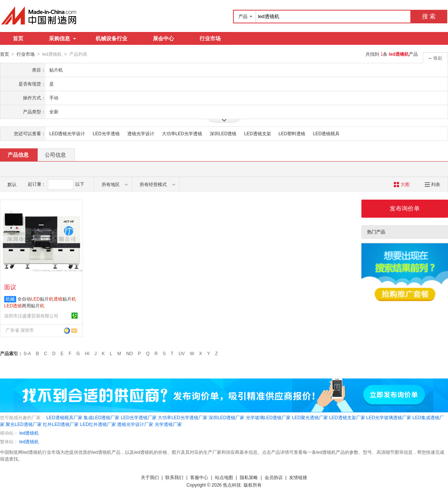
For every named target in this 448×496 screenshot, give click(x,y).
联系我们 (174, 477)
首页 (18, 38)
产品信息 (18, 154)
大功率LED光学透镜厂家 (182, 417)
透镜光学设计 (141, 133)
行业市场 (210, 38)
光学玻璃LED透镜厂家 (268, 417)
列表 (432, 184)
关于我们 (150, 477)
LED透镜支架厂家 (347, 417)
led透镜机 (29, 433)
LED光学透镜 (106, 133)
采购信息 (62, 38)
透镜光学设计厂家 (135, 424)
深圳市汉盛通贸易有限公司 (31, 316)
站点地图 (224, 477)
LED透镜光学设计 (67, 133)
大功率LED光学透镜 (182, 133)
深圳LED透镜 (223, 133)
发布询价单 (405, 208)
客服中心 (199, 477)
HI (87, 353)
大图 (402, 184)
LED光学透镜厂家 (139, 417)
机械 (10, 299)
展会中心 (163, 38)
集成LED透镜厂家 (101, 417)
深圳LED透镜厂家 (226, 417)
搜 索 (429, 16)
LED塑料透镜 (292, 133)
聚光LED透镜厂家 (24, 424)
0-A (27, 353)
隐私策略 (249, 477)
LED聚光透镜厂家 (310, 417)
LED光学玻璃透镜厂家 (389, 417)
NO (130, 353)
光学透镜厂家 (168, 424)
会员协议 (274, 477)
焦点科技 (232, 485)
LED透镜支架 (257, 133)
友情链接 (298, 477)
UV (182, 353)
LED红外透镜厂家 (98, 424)
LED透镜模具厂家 (64, 417)
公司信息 (55, 154)
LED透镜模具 (326, 133)
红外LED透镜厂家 (61, 424)
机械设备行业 (111, 38)
